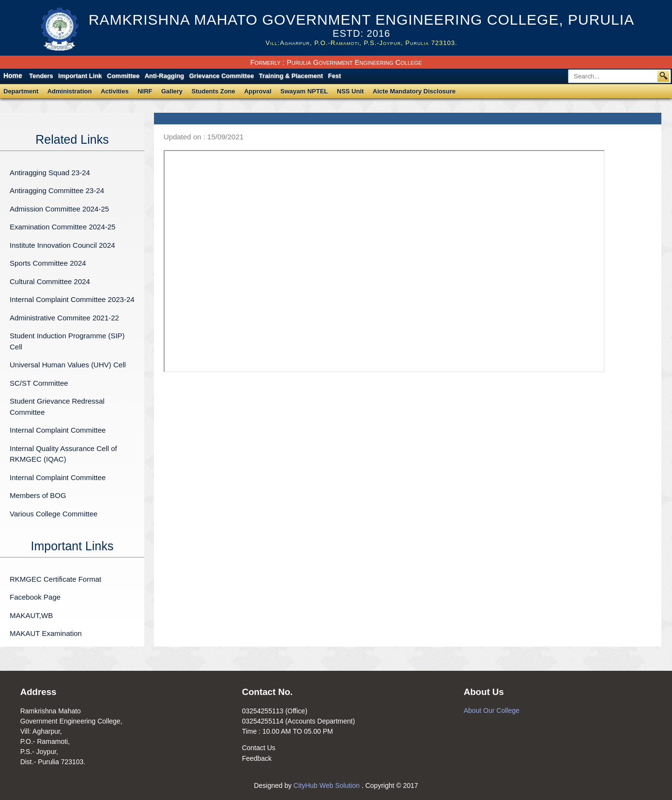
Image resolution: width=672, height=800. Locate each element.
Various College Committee (53, 514)
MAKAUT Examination (46, 633)
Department (21, 91)
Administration (70, 91)
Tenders (41, 76)
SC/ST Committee (39, 383)
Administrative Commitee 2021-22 (64, 318)
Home (13, 75)
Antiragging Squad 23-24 (50, 173)
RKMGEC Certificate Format (55, 579)
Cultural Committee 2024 (50, 281)
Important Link (80, 76)
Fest (335, 76)
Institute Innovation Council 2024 (62, 245)
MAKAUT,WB (31, 615)
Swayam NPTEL (304, 91)
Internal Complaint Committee (58, 430)
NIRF (145, 91)
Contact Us (259, 748)
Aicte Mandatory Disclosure (414, 91)
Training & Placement (291, 76)
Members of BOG (38, 495)
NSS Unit (351, 91)
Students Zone (214, 91)
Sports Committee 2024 (48, 263)
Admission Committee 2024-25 (59, 209)
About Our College (492, 710)
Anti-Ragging (165, 76)
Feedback (257, 758)
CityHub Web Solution (328, 785)
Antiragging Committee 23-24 (57, 190)
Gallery (172, 91)
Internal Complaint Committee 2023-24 (72, 299)
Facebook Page (35, 597)
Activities (115, 91)
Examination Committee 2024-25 (62, 227)
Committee (123, 76)
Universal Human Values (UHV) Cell (68, 365)
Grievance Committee (222, 76)
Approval (258, 91)
